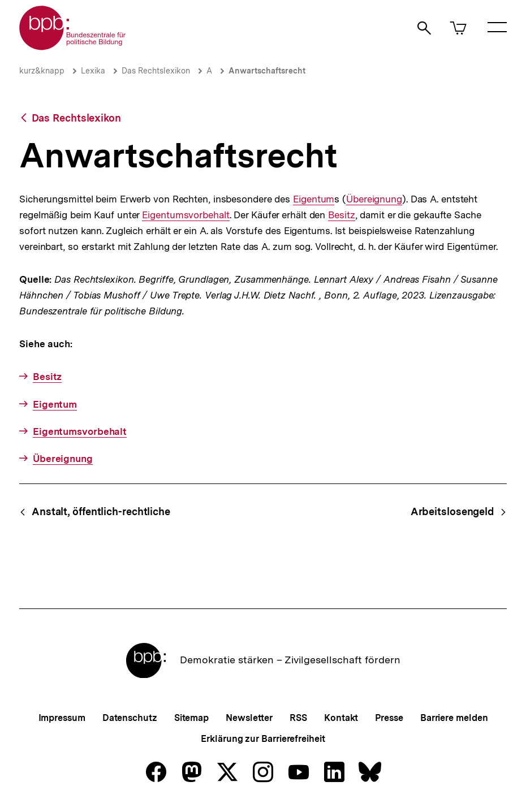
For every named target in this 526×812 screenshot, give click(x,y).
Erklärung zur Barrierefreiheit (263, 739)
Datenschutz (130, 718)
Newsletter (249, 718)
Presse (389, 718)
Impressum (62, 718)
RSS (298, 718)
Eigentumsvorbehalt (186, 215)
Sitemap (191, 718)
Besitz (341, 215)
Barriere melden (454, 718)
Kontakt (341, 718)
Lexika (93, 71)
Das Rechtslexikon (156, 71)
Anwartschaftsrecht (267, 71)
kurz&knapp (42, 71)
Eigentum (314, 199)
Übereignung (374, 199)
